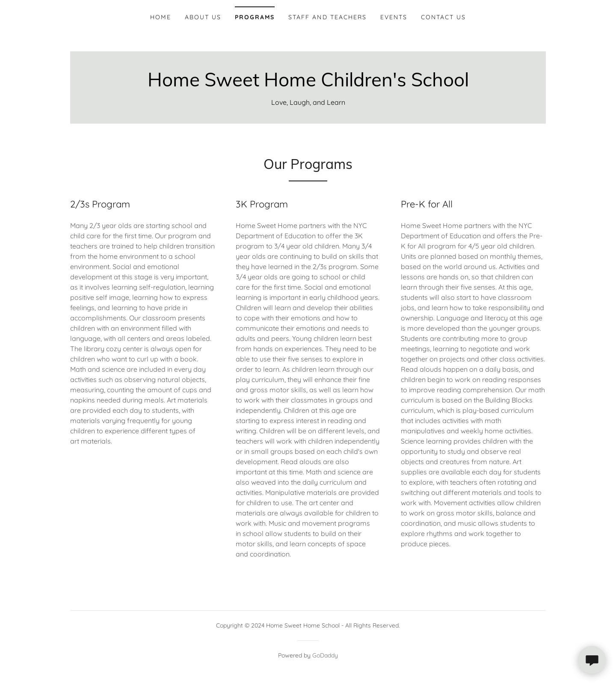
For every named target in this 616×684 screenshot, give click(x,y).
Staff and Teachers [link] (327, 17)
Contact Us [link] (443, 17)
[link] (308, 84)
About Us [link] (203, 17)
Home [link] (161, 17)
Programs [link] (255, 17)
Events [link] (394, 17)
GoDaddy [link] (325, 655)
